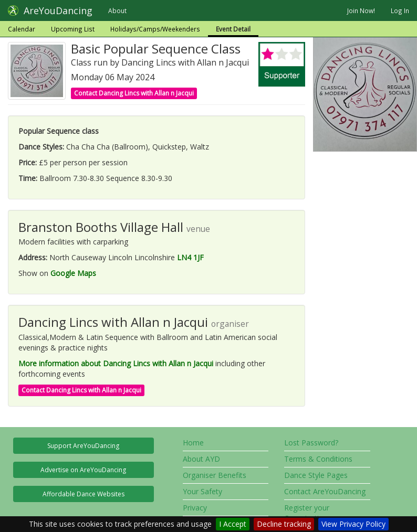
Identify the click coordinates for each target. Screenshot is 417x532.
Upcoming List (73, 29)
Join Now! (361, 10)
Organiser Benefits (215, 475)
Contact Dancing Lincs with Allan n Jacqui (134, 93)
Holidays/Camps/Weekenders (155, 29)
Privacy (195, 508)
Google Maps (73, 273)
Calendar (22, 29)
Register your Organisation (307, 513)
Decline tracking (284, 524)
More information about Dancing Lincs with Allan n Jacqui (116, 363)
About (117, 10)
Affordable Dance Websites (84, 494)
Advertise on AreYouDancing (83, 470)
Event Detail (233, 29)
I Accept (233, 524)
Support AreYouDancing (83, 446)
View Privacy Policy (353, 524)
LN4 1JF (190, 257)
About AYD (201, 459)
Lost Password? (311, 443)
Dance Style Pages (316, 475)
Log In (400, 10)
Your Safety (202, 491)
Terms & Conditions (318, 459)
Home (193, 443)
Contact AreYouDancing (325, 491)
